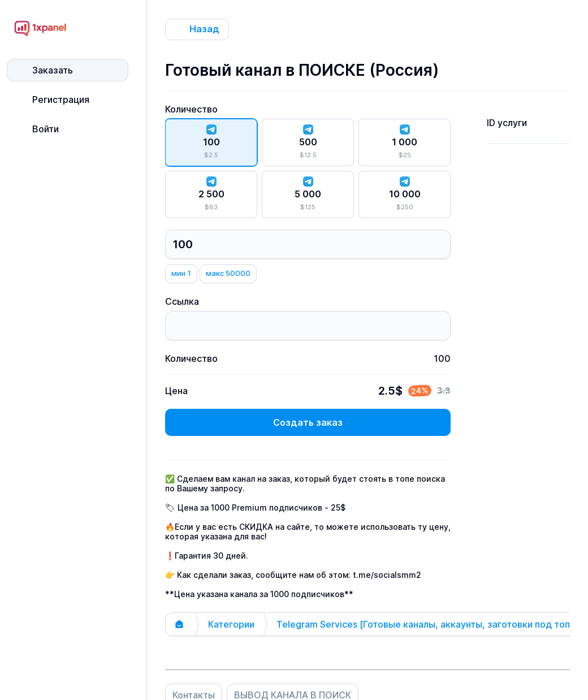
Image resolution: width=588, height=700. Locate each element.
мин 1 (181, 273)
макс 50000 (228, 273)
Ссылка (182, 301)
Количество (191, 109)
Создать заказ (308, 422)
